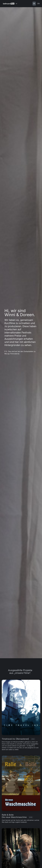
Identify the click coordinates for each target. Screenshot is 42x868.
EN (38, 4)
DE (34, 4)
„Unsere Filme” (22, 673)
